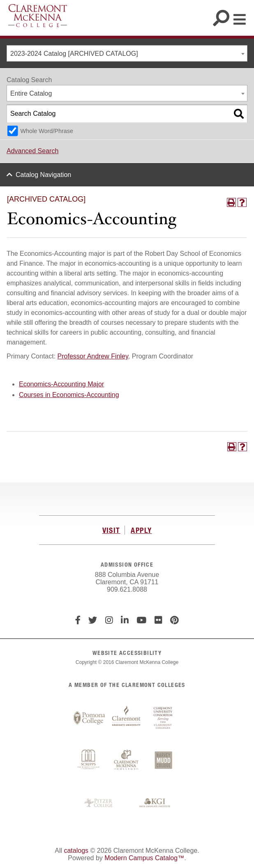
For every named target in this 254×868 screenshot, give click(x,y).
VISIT (111, 530)
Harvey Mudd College (163, 761)
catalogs (76, 851)
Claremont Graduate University (126, 718)
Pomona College (89, 718)
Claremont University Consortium (163, 718)
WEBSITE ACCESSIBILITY (127, 653)
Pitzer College (99, 803)
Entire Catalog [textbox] (31, 93)
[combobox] (127, 53)
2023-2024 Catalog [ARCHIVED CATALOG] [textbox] (74, 54)
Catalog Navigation (43, 175)
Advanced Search (32, 151)
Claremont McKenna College (38, 16)
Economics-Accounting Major (61, 384)
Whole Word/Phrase (47, 131)
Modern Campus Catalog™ (144, 858)
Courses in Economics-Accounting (69, 395)
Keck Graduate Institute (155, 803)
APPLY (141, 530)
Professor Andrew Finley (93, 356)
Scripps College (89, 761)
